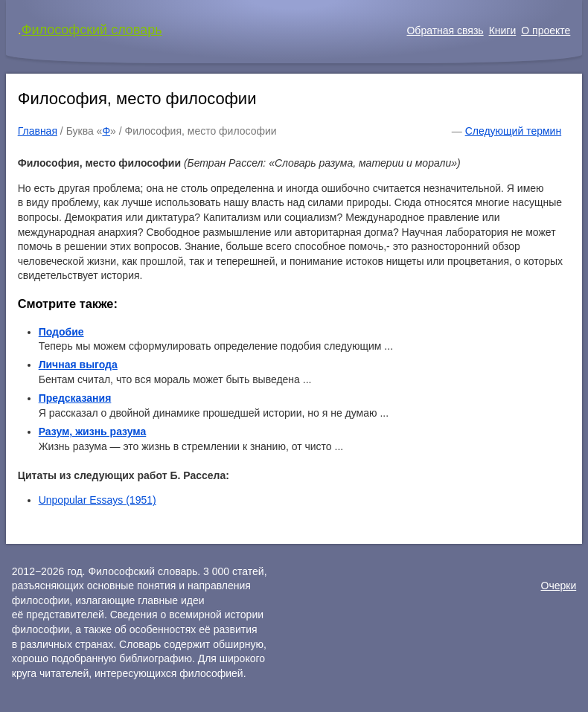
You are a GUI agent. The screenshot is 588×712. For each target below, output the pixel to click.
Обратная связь (445, 31)
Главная (38, 131)
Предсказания (75, 398)
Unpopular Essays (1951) (98, 500)
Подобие (61, 332)
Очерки (559, 586)
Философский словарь (92, 30)
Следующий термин (513, 131)
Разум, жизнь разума (93, 432)
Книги (503, 31)
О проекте (546, 31)
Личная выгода (78, 365)
